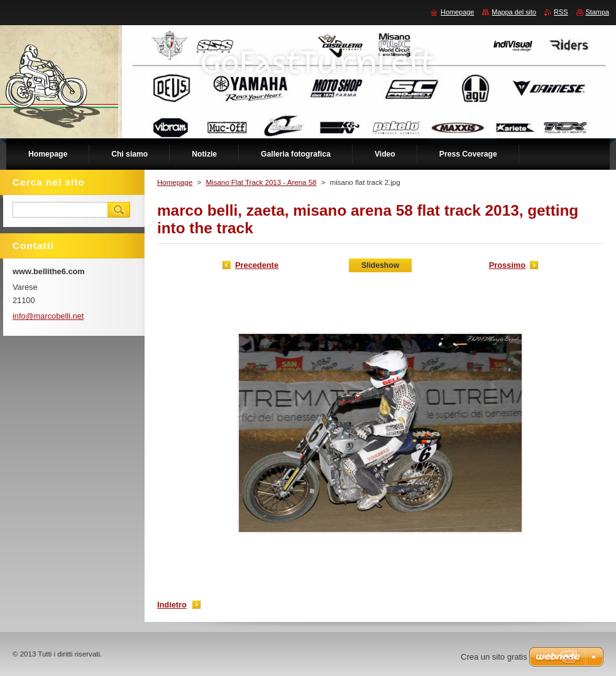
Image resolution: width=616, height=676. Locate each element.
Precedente (257, 265)
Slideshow (380, 265)
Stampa (597, 12)
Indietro (172, 605)
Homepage (175, 182)
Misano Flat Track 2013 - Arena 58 (261, 182)
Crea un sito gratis (494, 657)
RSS (561, 12)
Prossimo (507, 265)
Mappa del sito (514, 12)
